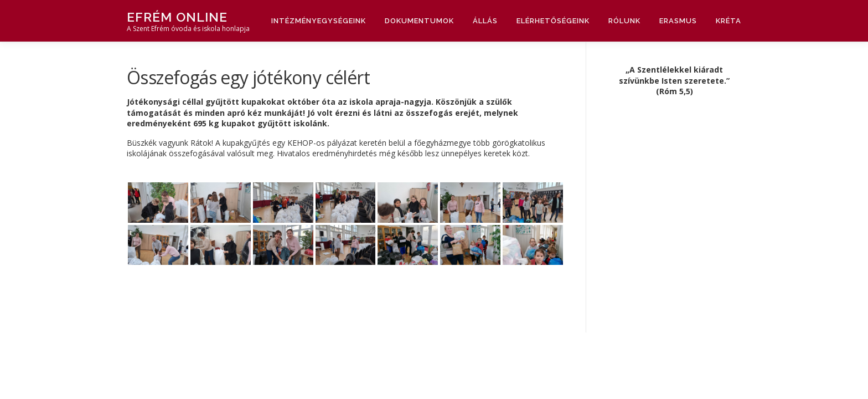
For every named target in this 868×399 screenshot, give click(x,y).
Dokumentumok (419, 21)
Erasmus (678, 21)
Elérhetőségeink (553, 21)
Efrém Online (177, 17)
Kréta (728, 21)
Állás (485, 21)
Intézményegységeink (319, 21)
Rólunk (624, 21)
